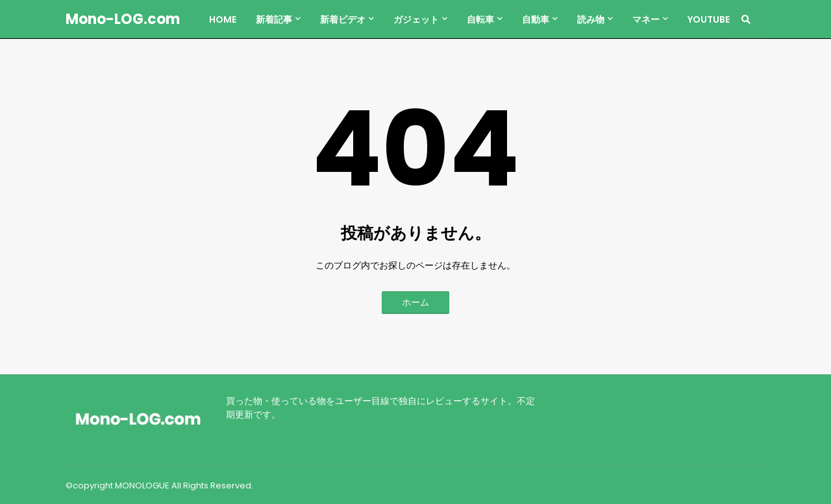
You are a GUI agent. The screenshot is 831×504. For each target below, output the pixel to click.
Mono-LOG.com (123, 19)
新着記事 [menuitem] (274, 19)
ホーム (415, 302)
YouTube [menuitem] (709, 19)
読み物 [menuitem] (591, 19)
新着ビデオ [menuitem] (343, 19)
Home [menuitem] (223, 19)
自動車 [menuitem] (536, 19)
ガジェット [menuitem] (416, 19)
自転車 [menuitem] (480, 19)
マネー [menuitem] (646, 19)
